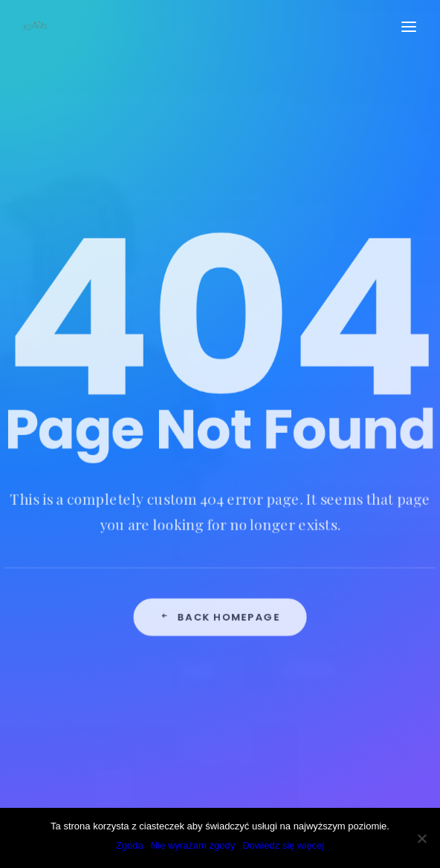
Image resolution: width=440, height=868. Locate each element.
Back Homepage (220, 517)
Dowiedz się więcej (283, 845)
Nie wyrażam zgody (193, 845)
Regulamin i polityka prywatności (144, 544)
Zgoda (130, 845)
